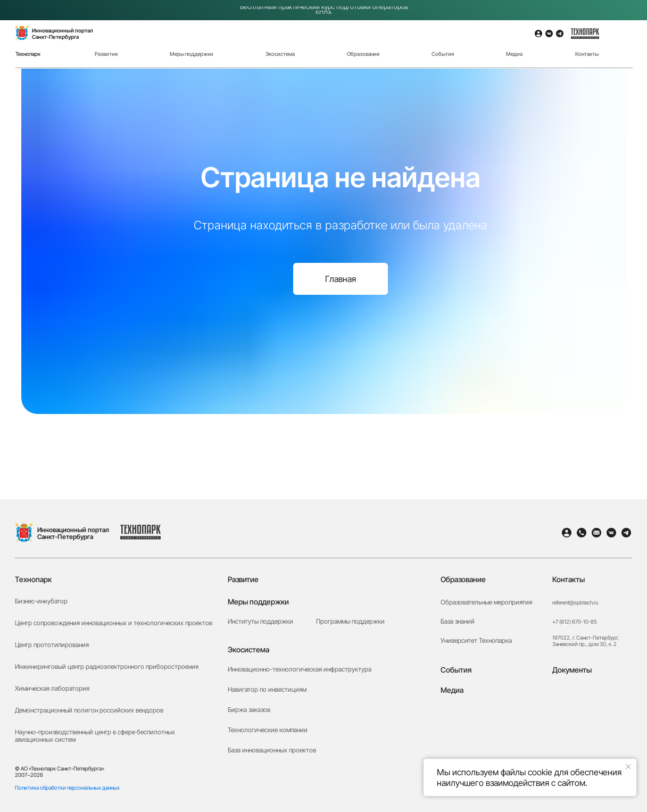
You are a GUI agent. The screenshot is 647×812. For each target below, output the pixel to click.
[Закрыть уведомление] (628, 767)
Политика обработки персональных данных (67, 788)
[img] (622, 42)
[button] (589, 738)
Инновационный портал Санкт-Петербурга (73, 533)
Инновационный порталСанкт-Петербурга (63, 34)
